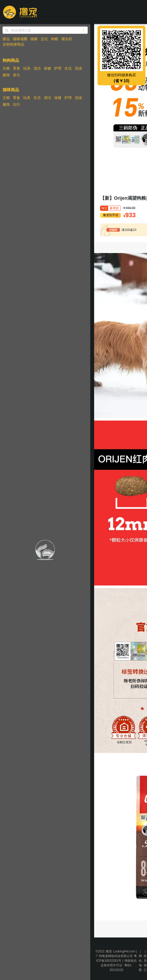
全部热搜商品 (13, 44)
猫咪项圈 (20, 39)
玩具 (27, 68)
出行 (17, 104)
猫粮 (34, 39)
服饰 (6, 75)
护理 (58, 68)
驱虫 (6, 39)
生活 (68, 68)
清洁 (37, 68)
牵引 (17, 75)
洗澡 (78, 68)
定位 (44, 39)
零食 (17, 68)
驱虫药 (67, 39)
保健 (47, 68)
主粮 (6, 68)
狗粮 (55, 39)
